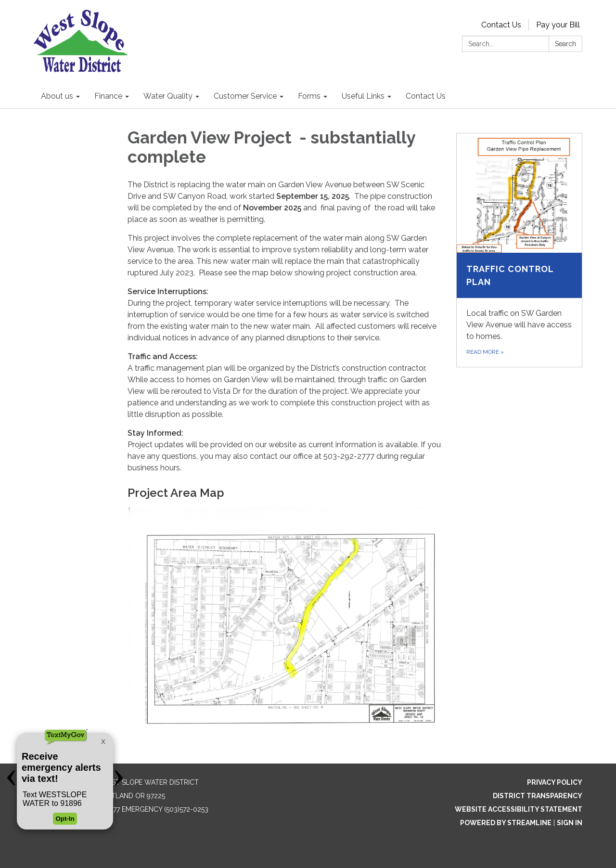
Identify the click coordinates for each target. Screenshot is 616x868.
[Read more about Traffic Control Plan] (520, 250)
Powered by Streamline (506, 823)
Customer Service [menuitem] (245, 96)
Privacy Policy (555, 782)
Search (565, 44)
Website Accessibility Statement (519, 809)
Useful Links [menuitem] (363, 96)
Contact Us (501, 25)
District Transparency (538, 796)
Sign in (570, 823)
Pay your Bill (558, 25)
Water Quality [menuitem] (168, 96)
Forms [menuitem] (309, 96)
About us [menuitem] (57, 96)
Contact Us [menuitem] (426, 96)
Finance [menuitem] (108, 96)
